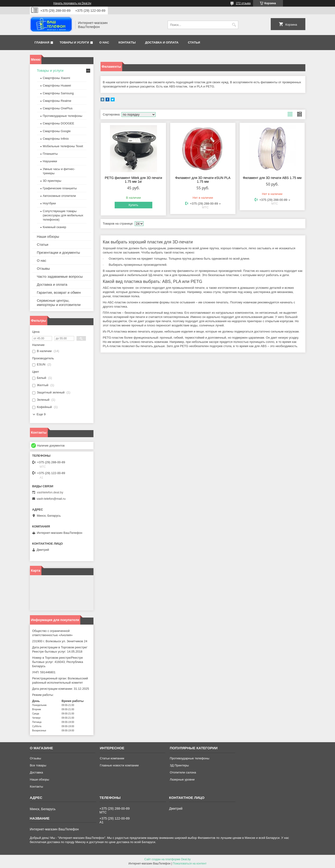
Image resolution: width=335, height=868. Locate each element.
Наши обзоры (48, 236)
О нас (104, 42)
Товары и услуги (74, 42)
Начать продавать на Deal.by (72, 3)
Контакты (127, 42)
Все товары (38, 765)
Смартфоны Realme (57, 101)
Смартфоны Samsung (58, 93)
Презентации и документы (59, 252)
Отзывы (43, 268)
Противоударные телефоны (63, 116)
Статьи (194, 42)
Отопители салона (183, 772)
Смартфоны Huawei (57, 85)
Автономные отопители (59, 196)
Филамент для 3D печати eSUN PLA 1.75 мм (203, 180)
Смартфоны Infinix (56, 139)
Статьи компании (112, 758)
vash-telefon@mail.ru (51, 499)
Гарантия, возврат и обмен (59, 292)
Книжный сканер (54, 227)
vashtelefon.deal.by (50, 492)
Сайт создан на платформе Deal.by (167, 859)
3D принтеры (52, 181)
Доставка (36, 772)
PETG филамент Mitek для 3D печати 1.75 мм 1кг (133, 180)
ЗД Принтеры (179, 765)
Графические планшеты (60, 188)
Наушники (50, 161)
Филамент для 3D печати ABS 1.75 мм (272, 178)
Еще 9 (41, 414)
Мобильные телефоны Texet (63, 146)
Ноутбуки (49, 203)
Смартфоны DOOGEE (59, 123)
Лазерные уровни (182, 779)
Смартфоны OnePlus (58, 108)
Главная (42, 42)
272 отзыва (243, 3)
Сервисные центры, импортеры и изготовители (59, 303)
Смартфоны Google (57, 131)
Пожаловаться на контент (190, 864)
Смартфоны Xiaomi (57, 78)
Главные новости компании (119, 765)
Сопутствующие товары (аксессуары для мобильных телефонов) (63, 215)
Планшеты (50, 154)
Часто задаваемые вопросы (60, 276)
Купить (133, 205)
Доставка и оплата (162, 42)
